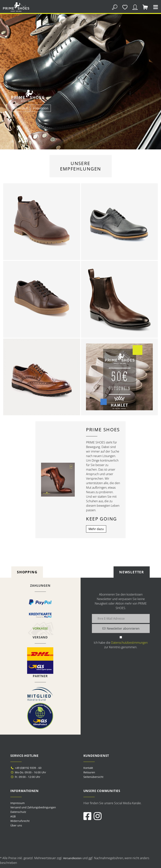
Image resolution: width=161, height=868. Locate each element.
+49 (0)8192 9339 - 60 (26, 768)
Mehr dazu (96, 529)
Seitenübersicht (93, 777)
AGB (13, 816)
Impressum (18, 803)
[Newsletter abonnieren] (121, 628)
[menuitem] (44, 803)
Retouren (89, 772)
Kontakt (88, 768)
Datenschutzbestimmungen (129, 643)
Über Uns (21, 108)
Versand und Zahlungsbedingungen (33, 807)
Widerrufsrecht (20, 821)
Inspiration (41, 108)
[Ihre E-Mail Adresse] (121, 618)
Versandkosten (72, 858)
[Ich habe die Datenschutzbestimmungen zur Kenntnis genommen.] (121, 637)
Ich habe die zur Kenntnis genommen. (121, 645)
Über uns (16, 825)
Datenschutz (18, 812)
